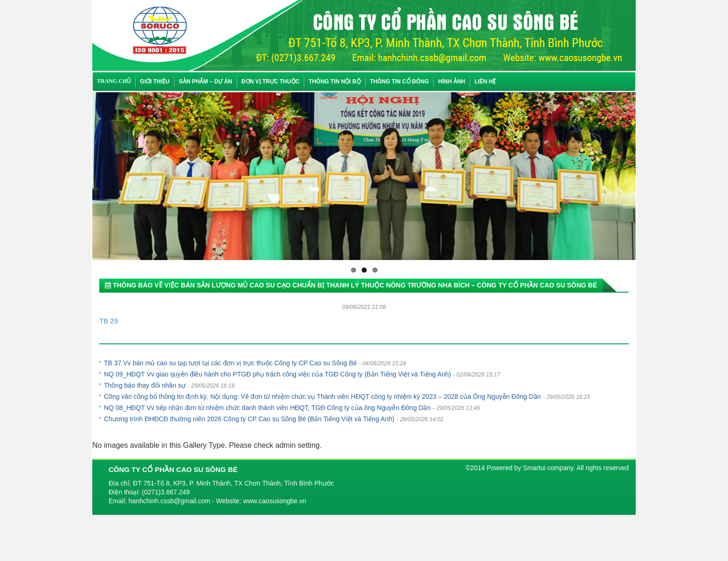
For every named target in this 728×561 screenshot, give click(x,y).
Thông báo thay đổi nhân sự (145, 385)
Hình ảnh (452, 82)
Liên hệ (485, 82)
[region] (364, 176)
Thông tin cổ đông (399, 82)
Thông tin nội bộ (334, 82)
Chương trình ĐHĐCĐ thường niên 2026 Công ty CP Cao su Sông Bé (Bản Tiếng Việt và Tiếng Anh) (249, 419)
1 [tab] (354, 270)
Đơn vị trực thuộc (270, 82)
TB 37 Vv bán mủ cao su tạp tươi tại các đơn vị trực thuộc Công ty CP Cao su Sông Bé (230, 363)
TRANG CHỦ (114, 81)
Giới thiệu (155, 82)
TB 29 (109, 321)
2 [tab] (364, 270)
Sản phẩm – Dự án (206, 82)
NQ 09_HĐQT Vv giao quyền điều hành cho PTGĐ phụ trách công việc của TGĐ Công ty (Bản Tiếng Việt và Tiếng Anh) (278, 374)
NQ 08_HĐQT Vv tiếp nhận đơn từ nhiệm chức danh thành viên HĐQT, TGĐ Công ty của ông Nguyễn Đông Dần (267, 408)
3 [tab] (375, 270)
